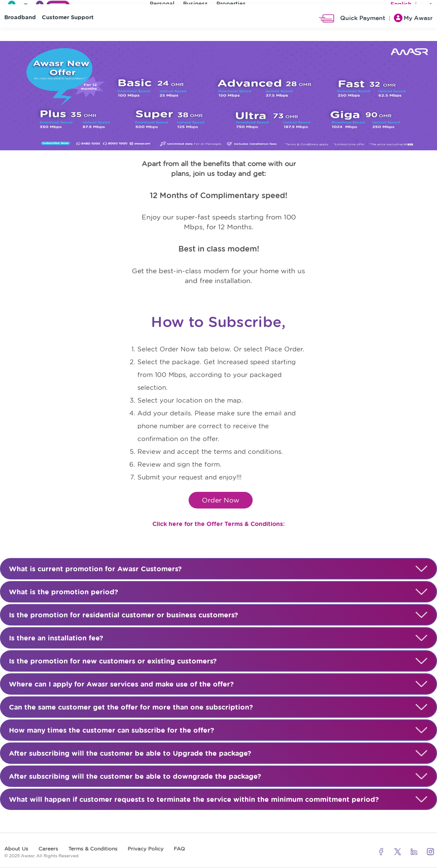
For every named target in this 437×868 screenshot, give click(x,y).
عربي (426, 6)
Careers (48, 849)
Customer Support (68, 39)
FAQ (179, 849)
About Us (16, 849)
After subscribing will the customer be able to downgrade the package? (218, 777)
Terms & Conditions (93, 849)
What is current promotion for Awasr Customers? (218, 569)
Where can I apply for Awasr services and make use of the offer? (218, 684)
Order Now (221, 500)
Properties (231, 6)
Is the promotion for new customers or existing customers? (218, 661)
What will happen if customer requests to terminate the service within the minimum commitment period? (218, 800)
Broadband (20, 39)
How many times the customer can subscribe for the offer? (218, 731)
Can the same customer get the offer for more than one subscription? (218, 707)
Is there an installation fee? (218, 638)
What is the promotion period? (218, 592)
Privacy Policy (146, 849)
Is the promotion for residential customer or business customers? (218, 615)
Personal (162, 6)
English (401, 6)
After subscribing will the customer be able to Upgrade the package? (218, 754)
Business (195, 6)
